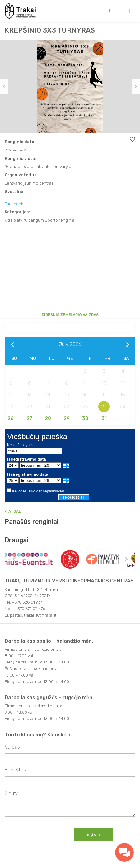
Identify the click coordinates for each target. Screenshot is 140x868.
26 (11, 418)
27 (29, 418)
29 (67, 418)
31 (104, 418)
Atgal (13, 511)
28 (48, 418)
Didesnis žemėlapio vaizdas (70, 315)
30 (85, 418)
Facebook (14, 204)
